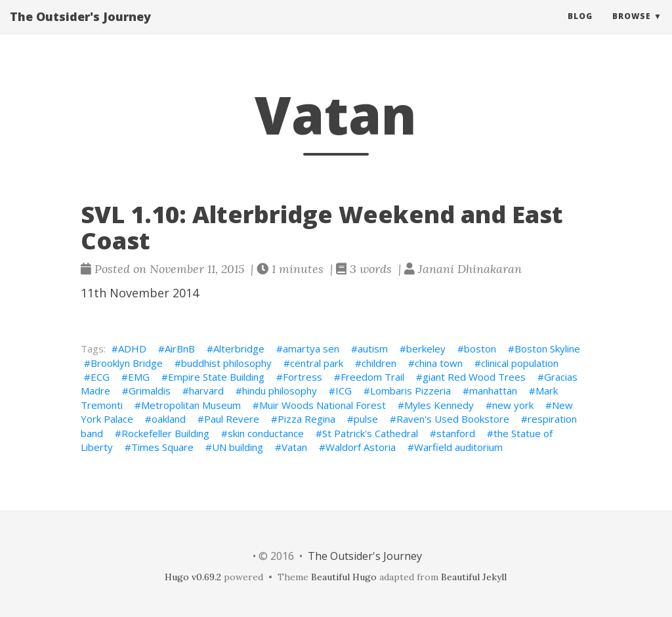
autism (373, 349)
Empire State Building (216, 377)
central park (317, 363)
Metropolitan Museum (191, 405)
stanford (456, 433)
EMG (139, 377)
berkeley (426, 349)
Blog (580, 29)
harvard (206, 391)
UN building (238, 447)
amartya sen (311, 349)
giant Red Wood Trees (474, 377)
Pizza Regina (306, 419)
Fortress (303, 377)
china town (439, 363)
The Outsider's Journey (80, 30)
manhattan (493, 391)
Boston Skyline (547, 349)
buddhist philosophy (226, 363)
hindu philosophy (280, 391)
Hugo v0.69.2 (193, 577)
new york (513, 405)
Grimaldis (150, 391)
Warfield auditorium (458, 447)
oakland (169, 419)
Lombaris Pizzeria (410, 391)
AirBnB (180, 349)
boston (480, 349)
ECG (100, 377)
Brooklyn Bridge (127, 363)
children (379, 363)
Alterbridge (239, 349)
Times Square (162, 447)
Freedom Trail (372, 377)
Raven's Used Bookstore (453, 419)
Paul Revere (232, 419)
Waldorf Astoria (361, 447)
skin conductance (266, 433)
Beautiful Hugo (344, 577)
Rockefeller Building (165, 433)
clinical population (520, 363)
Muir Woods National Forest (323, 405)
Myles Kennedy (439, 405)
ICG (344, 391)
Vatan (294, 447)
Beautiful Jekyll (474, 577)
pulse (366, 419)
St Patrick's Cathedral (370, 433)
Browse (632, 29)
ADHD (132, 349)
